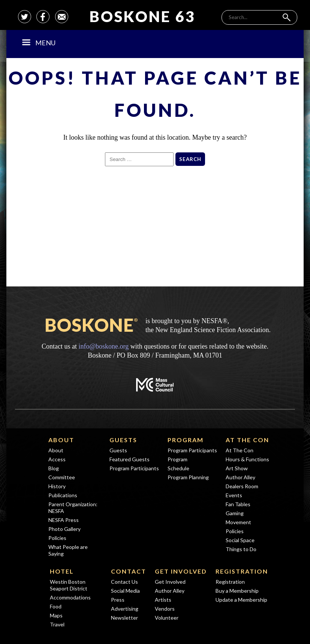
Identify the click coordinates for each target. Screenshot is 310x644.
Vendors (165, 609)
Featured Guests (130, 459)
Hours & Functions (247, 459)
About (61, 440)
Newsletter (124, 618)
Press (118, 600)
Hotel (62, 571)
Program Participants (134, 468)
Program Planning (188, 477)
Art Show (237, 468)
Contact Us (124, 582)
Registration (242, 571)
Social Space (240, 540)
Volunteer (167, 618)
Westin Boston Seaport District (69, 585)
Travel (57, 624)
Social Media (125, 591)
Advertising (125, 609)
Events (234, 495)
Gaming (235, 513)
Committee (62, 477)
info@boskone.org (103, 346)
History (57, 486)
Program (186, 440)
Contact (129, 571)
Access (57, 459)
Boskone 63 (143, 16)
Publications (63, 495)
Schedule (178, 468)
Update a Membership (241, 600)
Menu (39, 43)
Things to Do (241, 549)
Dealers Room (242, 486)
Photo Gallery (64, 529)
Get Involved (181, 571)
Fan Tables (238, 504)
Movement (238, 522)
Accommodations (70, 597)
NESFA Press (64, 520)
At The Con (247, 440)
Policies (57, 538)
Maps (56, 615)
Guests (123, 440)
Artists (163, 600)
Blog (54, 468)
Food (56, 606)
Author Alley (240, 477)
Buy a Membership (237, 591)
